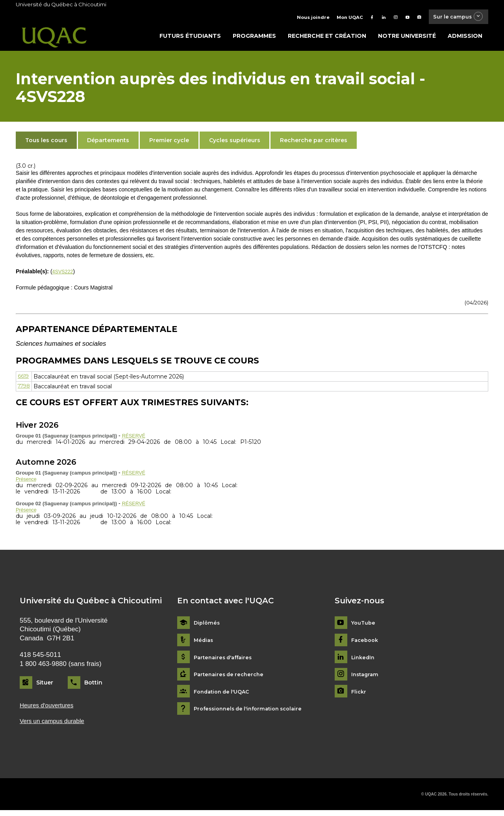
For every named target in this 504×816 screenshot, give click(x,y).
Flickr (359, 696)
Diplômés (208, 627)
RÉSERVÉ (135, 438)
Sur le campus (454, 18)
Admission (465, 38)
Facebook (366, 644)
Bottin (93, 687)
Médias (204, 644)
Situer (45, 687)
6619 (24, 378)
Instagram (366, 679)
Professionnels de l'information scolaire (253, 713)
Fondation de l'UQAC (224, 696)
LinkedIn (364, 661)
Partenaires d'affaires (225, 661)
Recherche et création (327, 38)
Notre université (407, 38)
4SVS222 (64, 274)
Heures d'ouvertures (50, 709)
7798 (25, 388)
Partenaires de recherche (231, 679)
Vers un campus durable (56, 726)
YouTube (364, 627)
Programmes (254, 38)
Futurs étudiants (190, 38)
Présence (27, 482)
